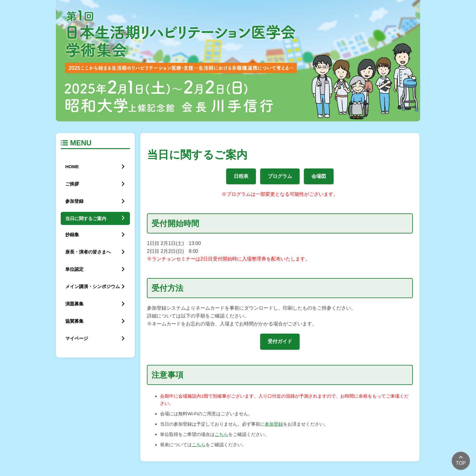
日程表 (241, 176)
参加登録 (274, 424)
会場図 (319, 176)
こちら (221, 434)
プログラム (280, 176)
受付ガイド (280, 341)
